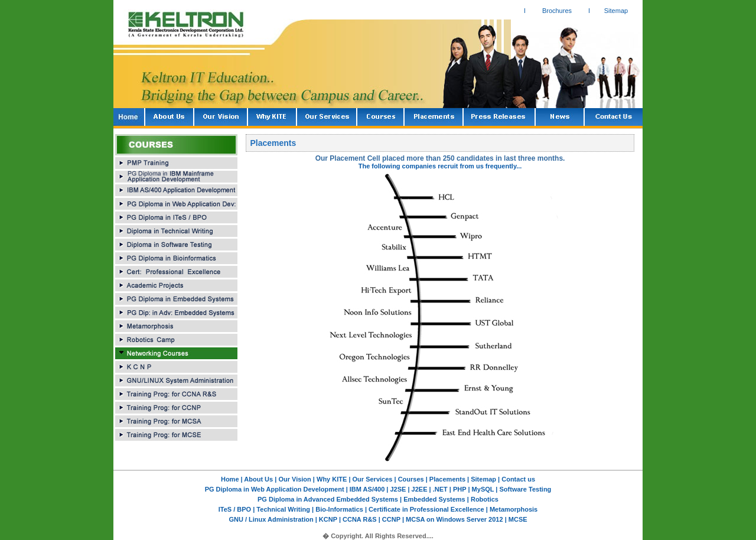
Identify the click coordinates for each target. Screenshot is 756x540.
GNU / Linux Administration (272, 519)
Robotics (484, 499)
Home (230, 479)
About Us (258, 479)
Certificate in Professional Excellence (426, 509)
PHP (460, 489)
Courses (411, 479)
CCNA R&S (361, 519)
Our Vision (294, 479)
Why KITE (333, 479)
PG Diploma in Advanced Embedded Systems (328, 499)
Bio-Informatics (339, 509)
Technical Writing (283, 509)
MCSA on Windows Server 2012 (454, 519)
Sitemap (616, 11)
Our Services (373, 479)
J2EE (419, 489)
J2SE (399, 489)
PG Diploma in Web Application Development (276, 489)
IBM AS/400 (368, 489)
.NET (439, 489)
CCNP (391, 519)
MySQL (483, 489)
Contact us (518, 479)
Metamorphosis (513, 509)
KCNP (328, 519)
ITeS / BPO (236, 509)
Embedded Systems (435, 499)
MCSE (517, 519)
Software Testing (524, 489)
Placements (447, 479)
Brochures (557, 11)
